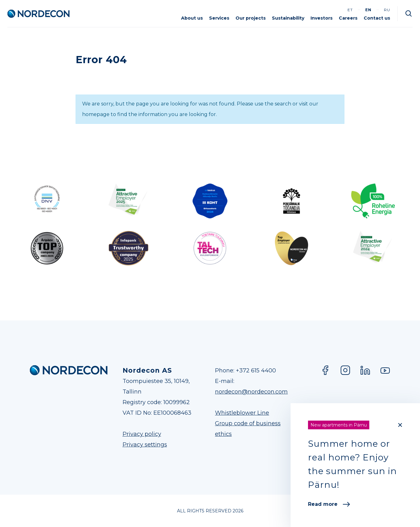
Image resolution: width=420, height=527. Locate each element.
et (350, 10)
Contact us (377, 18)
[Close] (400, 425)
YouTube (385, 370)
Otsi (409, 14)
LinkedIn (365, 370)
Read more (329, 504)
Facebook (325, 370)
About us (192, 18)
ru (387, 10)
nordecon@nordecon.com (251, 392)
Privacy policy (142, 434)
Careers (348, 18)
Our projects (251, 18)
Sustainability (288, 18)
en (368, 10)
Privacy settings (145, 445)
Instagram (345, 370)
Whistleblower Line (242, 413)
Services (219, 18)
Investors (322, 18)
